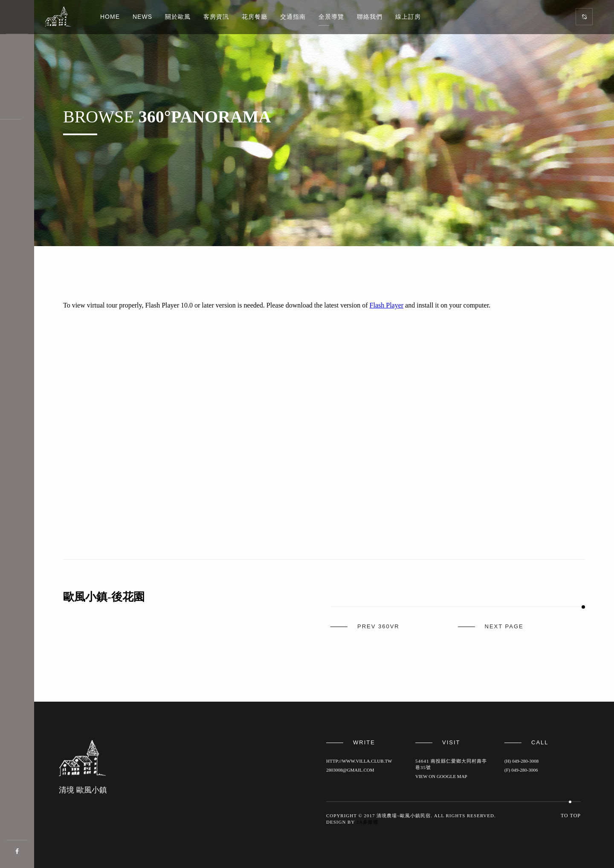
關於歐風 (178, 17)
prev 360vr (378, 627)
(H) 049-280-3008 (521, 761)
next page (504, 627)
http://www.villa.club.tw (359, 761)
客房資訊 (216, 17)
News (142, 17)
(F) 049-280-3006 (521, 770)
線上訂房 (408, 17)
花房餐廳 (255, 17)
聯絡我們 (370, 17)
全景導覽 (331, 17)
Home (110, 17)
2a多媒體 (367, 822)
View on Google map (441, 776)
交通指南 (293, 17)
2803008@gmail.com (350, 770)
